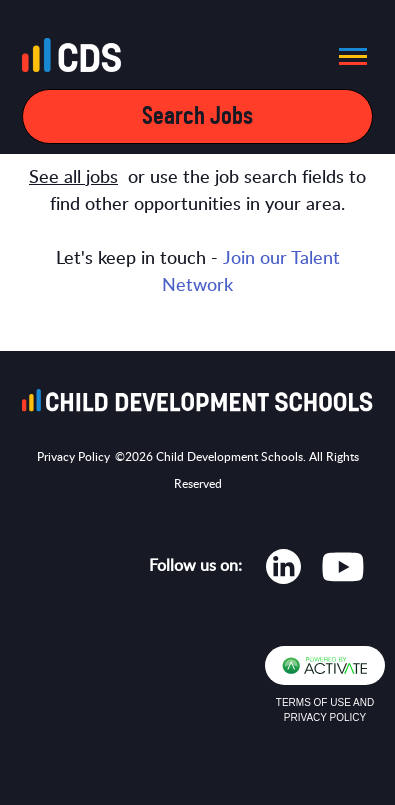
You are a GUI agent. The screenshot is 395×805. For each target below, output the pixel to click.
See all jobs (73, 178)
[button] (347, 56)
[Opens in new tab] (283, 571)
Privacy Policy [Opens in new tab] (73, 457)
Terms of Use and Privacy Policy (325, 710)
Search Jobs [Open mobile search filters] (197, 116)
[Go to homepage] (77, 59)
